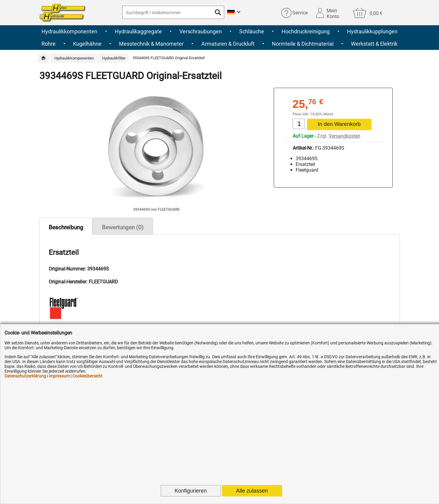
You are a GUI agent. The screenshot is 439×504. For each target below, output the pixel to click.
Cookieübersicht (87, 376)
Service (300, 13)
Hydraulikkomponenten (69, 31)
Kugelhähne (87, 44)
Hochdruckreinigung (306, 31)
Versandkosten (344, 136)
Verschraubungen (201, 31)
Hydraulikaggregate (138, 31)
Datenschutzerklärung (25, 376)
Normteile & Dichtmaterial (303, 44)
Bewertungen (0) (123, 227)
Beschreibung (66, 227)
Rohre (49, 44)
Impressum (59, 376)
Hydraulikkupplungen (372, 31)
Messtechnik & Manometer (151, 44)
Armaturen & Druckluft (228, 44)
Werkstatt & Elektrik (374, 44)
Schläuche (252, 31)
